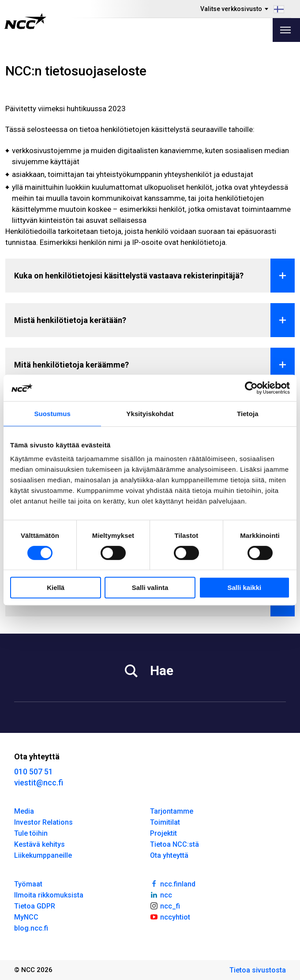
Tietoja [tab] (248, 414)
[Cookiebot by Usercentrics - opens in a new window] (251, 388)
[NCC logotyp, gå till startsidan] (25, 21)
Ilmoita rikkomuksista (49, 895)
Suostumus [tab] (52, 414)
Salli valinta (150, 588)
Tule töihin (31, 833)
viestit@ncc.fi (39, 783)
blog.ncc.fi (31, 928)
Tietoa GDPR (35, 906)
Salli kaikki (244, 588)
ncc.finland (173, 883)
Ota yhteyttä (169, 855)
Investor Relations (43, 822)
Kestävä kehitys (39, 844)
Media (24, 811)
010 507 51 (34, 772)
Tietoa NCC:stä (174, 844)
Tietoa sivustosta (258, 970)
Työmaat (28, 884)
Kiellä (56, 588)
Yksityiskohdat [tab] (150, 414)
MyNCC (26, 917)
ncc (161, 894)
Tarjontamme (172, 811)
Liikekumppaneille (43, 855)
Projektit (163, 833)
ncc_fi (165, 905)
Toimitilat (165, 822)
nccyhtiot (170, 916)
